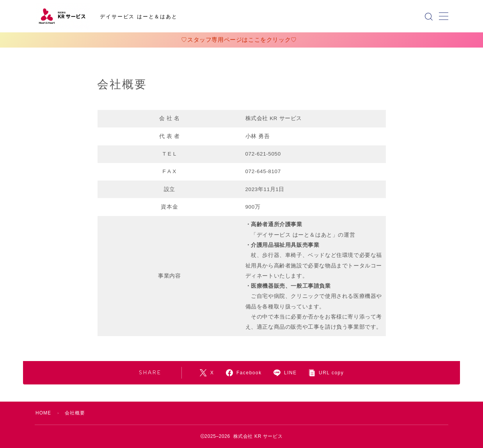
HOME (44, 413)
